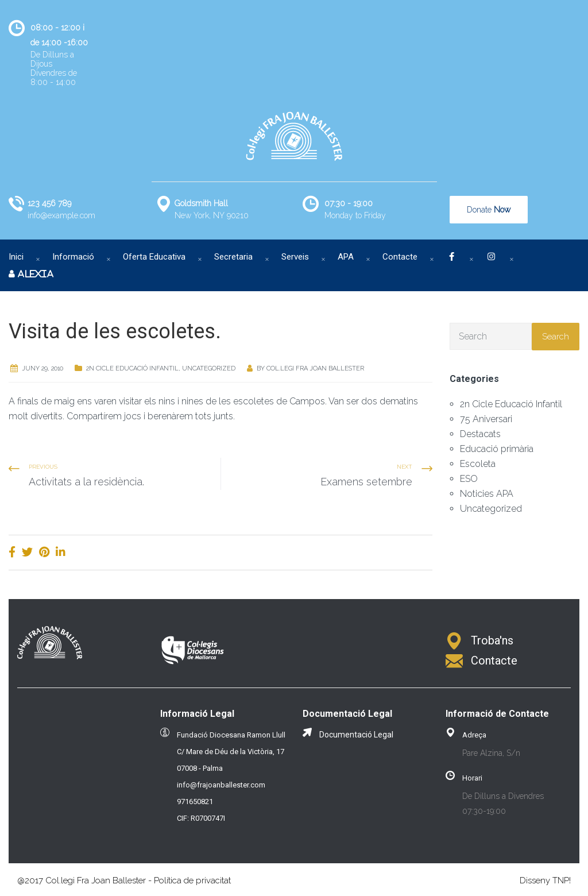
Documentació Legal (356, 735)
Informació (73, 257)
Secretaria (233, 257)
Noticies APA (487, 494)
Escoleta (478, 464)
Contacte (400, 257)
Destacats (480, 434)
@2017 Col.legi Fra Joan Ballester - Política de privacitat (124, 880)
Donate (489, 210)
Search (556, 337)
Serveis (295, 257)
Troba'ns (492, 640)
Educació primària (497, 449)
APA (346, 257)
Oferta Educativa (154, 257)
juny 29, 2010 (42, 368)
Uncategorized (209, 368)
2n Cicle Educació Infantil (132, 368)
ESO (469, 479)
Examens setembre (366, 482)
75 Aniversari (486, 419)
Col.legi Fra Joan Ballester (315, 368)
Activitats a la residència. (86, 482)
